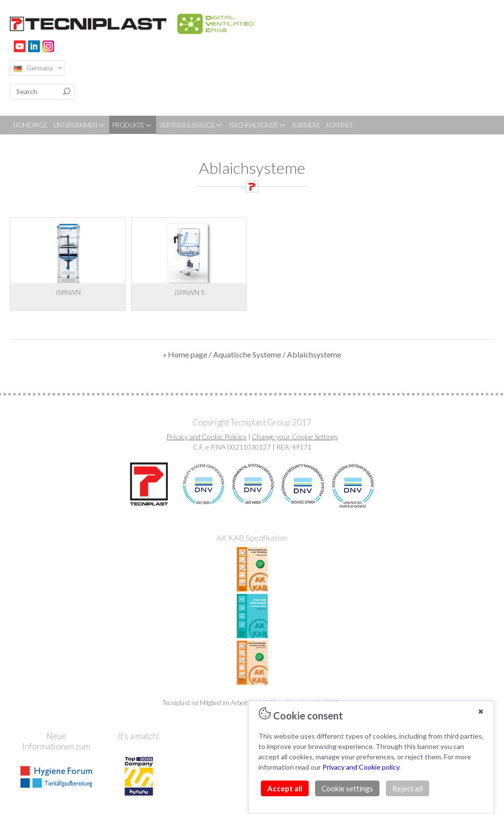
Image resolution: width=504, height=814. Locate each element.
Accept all (285, 788)
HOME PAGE (30, 125)
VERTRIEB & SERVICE (191, 125)
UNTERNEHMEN (80, 125)
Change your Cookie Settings (295, 437)
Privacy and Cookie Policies (206, 437)
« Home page (185, 354)
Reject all (408, 788)
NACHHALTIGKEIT (258, 125)
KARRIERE (306, 125)
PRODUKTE (132, 125)
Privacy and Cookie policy (361, 767)
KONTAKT (340, 125)
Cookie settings (347, 788)
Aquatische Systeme (247, 354)
